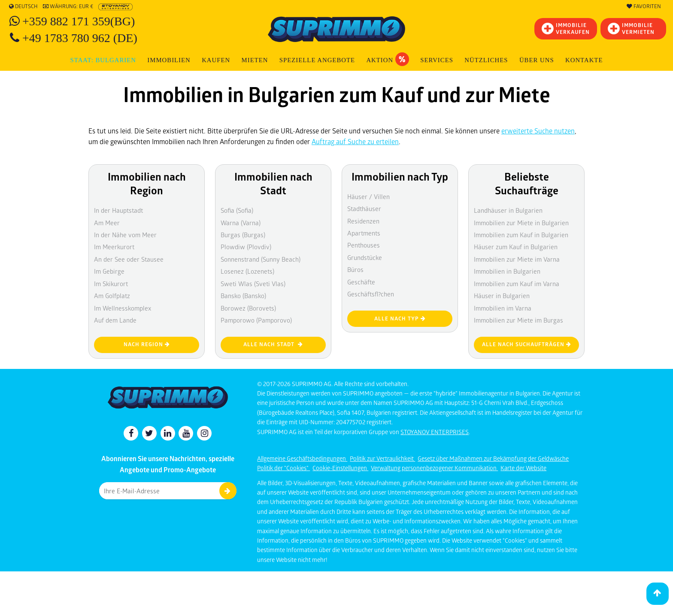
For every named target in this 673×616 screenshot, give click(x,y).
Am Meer (107, 223)
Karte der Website (523, 468)
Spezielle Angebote (317, 60)
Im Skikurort (111, 284)
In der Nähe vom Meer (125, 235)
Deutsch (23, 6)
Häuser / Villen (368, 196)
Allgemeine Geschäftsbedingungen (302, 458)
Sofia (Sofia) (237, 210)
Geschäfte (361, 282)
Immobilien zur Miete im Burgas (518, 320)
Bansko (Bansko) (243, 296)
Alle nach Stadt (273, 344)
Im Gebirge (109, 271)
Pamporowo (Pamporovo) (256, 320)
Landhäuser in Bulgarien (508, 210)
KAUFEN (216, 60)
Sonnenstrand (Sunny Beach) (261, 259)
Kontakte (584, 60)
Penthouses (364, 245)
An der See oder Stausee (129, 259)
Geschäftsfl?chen (371, 294)
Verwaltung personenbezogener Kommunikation (434, 468)
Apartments (364, 233)
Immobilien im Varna (503, 308)
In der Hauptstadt (118, 210)
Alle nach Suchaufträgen (527, 344)
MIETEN (255, 60)
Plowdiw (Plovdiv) (246, 247)
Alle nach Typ (400, 319)
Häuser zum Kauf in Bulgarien (516, 247)
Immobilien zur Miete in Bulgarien (521, 223)
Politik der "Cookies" (283, 468)
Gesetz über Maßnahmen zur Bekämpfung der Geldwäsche (493, 458)
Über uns (537, 60)
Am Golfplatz (112, 296)
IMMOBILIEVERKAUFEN (566, 29)
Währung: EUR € (68, 6)
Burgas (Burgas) (243, 235)
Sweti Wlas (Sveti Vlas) (253, 284)
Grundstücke (365, 257)
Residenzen (363, 221)
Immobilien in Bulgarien (507, 271)
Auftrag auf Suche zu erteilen (355, 141)
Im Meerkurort (114, 247)
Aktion (387, 59)
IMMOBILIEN (169, 60)
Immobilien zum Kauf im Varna (517, 284)
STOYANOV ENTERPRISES (435, 432)
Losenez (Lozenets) (247, 271)
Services (437, 60)
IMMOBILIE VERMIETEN (631, 29)
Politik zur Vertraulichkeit (382, 458)
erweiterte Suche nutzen (538, 131)
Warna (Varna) (241, 223)
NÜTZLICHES (486, 60)
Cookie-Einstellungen (340, 468)
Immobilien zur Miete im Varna (517, 259)
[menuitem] (584, 60)
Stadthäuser (364, 208)
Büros (355, 269)
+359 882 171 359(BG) (79, 21)
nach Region (147, 344)
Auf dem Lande (115, 320)
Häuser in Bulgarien (502, 296)
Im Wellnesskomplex (123, 308)
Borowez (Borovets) (248, 308)
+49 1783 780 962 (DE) (80, 38)
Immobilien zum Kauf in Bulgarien (521, 235)
